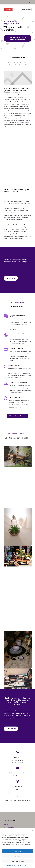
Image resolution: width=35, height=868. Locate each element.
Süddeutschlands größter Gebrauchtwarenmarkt (21, 39)
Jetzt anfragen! (11, 278)
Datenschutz (19, 865)
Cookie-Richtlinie (11, 865)
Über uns (6, 825)
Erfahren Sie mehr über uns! (17, 416)
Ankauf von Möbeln (9, 827)
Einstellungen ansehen (17, 861)
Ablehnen (17, 856)
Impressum (26, 865)
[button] (32, 830)
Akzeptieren (18, 851)
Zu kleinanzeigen (11, 729)
